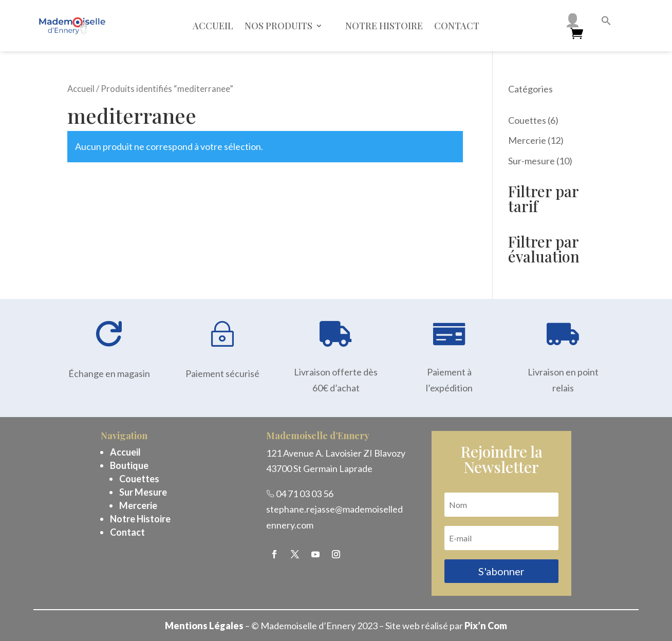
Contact (457, 26)
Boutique (129, 465)
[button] (606, 22)
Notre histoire (384, 26)
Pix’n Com (486, 626)
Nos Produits (278, 26)
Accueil (213, 26)
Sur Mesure (143, 492)
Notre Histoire (140, 519)
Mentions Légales (204, 626)
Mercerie (138, 505)
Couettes (139, 479)
